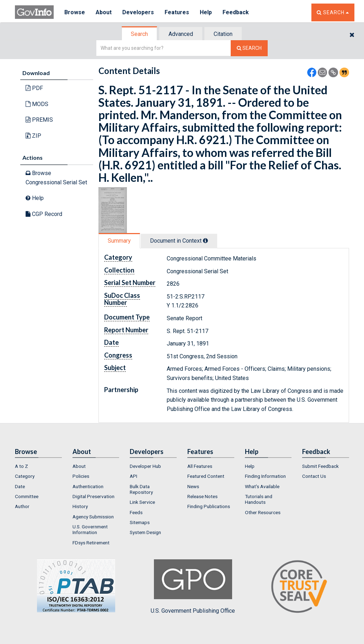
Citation (223, 34)
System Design (145, 532)
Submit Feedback (320, 466)
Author (22, 506)
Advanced (181, 34)
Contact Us (314, 476)
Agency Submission (93, 517)
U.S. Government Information (90, 529)
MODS (37, 104)
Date (20, 486)
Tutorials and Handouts (259, 499)
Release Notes (202, 496)
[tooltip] (205, 241)
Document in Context (179, 241)
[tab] (140, 34)
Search (139, 34)
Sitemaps (140, 522)
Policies (81, 476)
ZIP (33, 136)
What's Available (262, 486)
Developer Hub (145, 466)
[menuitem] (38, 466)
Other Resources (263, 512)
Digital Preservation (93, 496)
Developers (138, 12)
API (133, 476)
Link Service (142, 502)
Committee (27, 496)
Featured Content (206, 476)
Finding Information (265, 476)
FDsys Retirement (91, 543)
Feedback (236, 12)
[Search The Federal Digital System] (249, 48)
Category (25, 476)
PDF (34, 88)
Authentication (88, 486)
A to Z (22, 466)
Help (206, 12)
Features (177, 12)
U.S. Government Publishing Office (193, 587)
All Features (200, 466)
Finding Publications (209, 506)
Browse (75, 12)
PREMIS (39, 120)
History (80, 506)
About (104, 12)
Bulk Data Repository (141, 489)
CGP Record (44, 214)
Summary (119, 241)
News (193, 486)
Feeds (136, 512)
